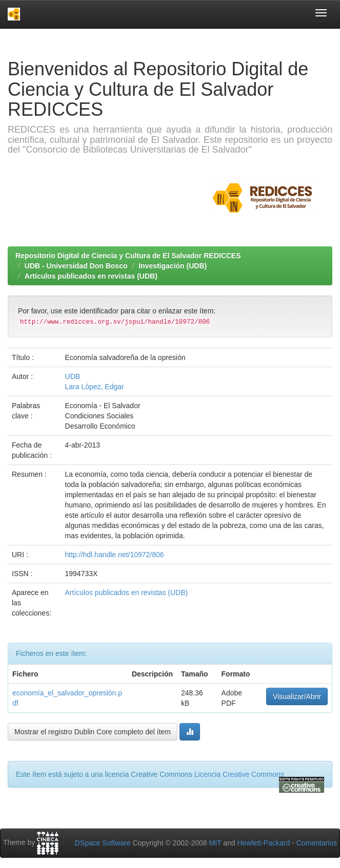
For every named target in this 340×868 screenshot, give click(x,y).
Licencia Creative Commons (239, 774)
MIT (215, 843)
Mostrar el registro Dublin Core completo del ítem (93, 732)
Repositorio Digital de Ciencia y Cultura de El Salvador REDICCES (128, 256)
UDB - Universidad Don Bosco (76, 266)
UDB (73, 376)
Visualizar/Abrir (297, 696)
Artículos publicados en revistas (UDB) (91, 276)
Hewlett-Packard (263, 843)
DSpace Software (103, 843)
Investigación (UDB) (173, 266)
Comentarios (317, 843)
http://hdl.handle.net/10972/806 (115, 555)
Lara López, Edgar (95, 387)
